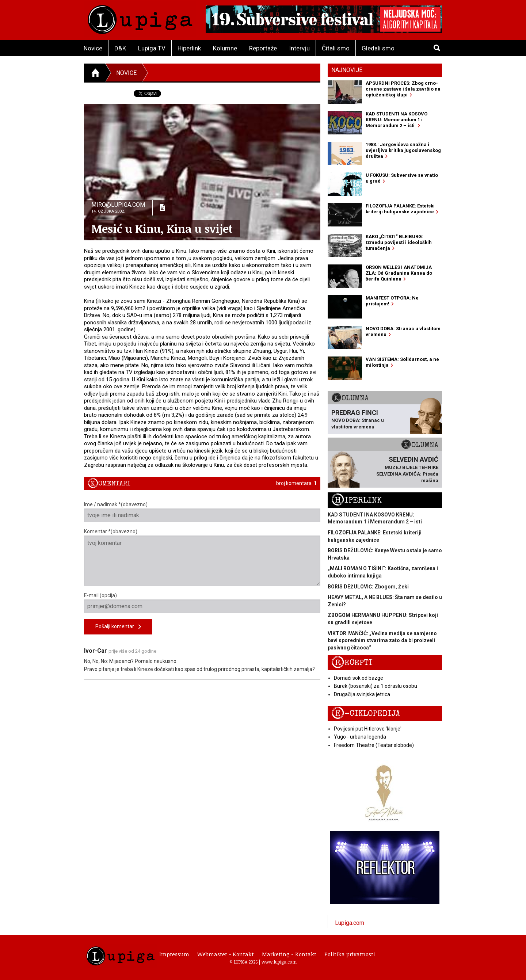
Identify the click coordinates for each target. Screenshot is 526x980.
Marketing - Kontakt (289, 954)
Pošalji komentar (118, 627)
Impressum (174, 954)
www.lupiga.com (279, 962)
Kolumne (225, 48)
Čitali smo (336, 48)
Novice (93, 48)
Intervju (299, 48)
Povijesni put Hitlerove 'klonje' (368, 729)
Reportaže (263, 48)
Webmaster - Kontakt (226, 954)
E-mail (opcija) (202, 603)
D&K (120, 48)
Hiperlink (189, 48)
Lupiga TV (152, 48)
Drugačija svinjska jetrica (362, 694)
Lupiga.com (350, 923)
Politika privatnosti (350, 954)
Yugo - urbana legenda (360, 737)
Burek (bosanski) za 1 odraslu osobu (376, 686)
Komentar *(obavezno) (202, 557)
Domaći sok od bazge (359, 678)
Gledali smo (378, 48)
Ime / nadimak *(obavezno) (202, 512)
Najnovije (347, 70)
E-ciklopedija (366, 714)
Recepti (352, 663)
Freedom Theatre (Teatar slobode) (374, 745)
